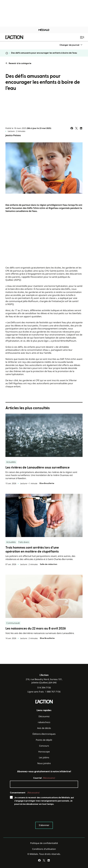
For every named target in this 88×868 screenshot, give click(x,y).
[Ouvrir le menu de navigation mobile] (82, 37)
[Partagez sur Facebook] (72, 128)
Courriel (44, 778)
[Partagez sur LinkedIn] (81, 128)
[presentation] (31, 814)
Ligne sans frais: (44, 692)
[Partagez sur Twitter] (76, 128)
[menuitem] (71, 45)
